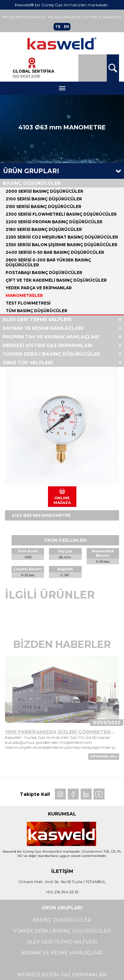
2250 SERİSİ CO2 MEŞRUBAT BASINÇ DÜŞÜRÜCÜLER (62, 237)
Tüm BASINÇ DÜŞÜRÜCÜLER (37, 311)
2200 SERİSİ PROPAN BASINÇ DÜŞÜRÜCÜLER (54, 222)
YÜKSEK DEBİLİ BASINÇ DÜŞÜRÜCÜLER (51, 354)
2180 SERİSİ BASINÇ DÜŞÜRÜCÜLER (44, 229)
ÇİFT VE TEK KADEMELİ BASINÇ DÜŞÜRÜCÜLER (56, 280)
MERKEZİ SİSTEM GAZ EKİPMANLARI (47, 345)
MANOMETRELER (24, 295)
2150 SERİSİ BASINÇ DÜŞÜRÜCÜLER (43, 207)
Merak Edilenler (64, 17)
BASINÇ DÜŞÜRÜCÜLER (32, 183)
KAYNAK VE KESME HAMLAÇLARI (43, 328)
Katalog (38, 17)
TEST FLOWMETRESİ (28, 303)
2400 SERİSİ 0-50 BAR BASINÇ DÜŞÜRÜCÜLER (55, 252)
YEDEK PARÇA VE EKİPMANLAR (39, 288)
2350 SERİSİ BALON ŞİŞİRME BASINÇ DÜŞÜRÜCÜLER (62, 245)
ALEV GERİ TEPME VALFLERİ (37, 319)
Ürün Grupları (31, 171)
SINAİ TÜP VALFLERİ (28, 363)
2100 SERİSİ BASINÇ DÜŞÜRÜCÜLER (44, 199)
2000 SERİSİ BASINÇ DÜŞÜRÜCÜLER (44, 191)
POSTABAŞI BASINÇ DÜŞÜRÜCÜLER (44, 273)
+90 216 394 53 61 (16, 17)
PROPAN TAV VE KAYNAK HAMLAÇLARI (51, 337)
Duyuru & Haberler (102, 17)
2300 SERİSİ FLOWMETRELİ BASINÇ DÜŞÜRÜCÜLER (61, 214)
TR (58, 27)
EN (66, 27)
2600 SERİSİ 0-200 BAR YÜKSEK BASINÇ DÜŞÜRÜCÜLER (48, 262)
